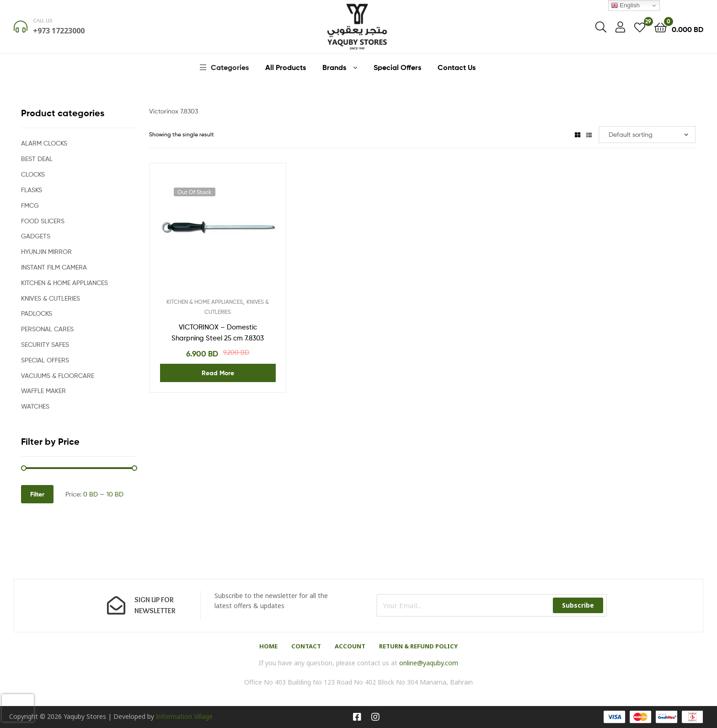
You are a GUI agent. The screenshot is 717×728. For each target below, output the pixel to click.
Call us (43, 20)
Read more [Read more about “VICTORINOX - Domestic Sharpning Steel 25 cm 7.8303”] (218, 373)
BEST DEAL (37, 159)
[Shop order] (647, 135)
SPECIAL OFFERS (45, 360)
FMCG (30, 205)
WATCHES (35, 406)
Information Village (184, 716)
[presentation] (18, 708)
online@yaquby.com (429, 663)
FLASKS (32, 190)
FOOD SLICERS (43, 221)
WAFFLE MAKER (43, 391)
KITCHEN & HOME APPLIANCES (205, 302)
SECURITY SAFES (45, 344)
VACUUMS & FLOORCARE (58, 375)
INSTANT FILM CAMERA (54, 267)
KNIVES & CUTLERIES (51, 298)
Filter (37, 494)
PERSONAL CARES (47, 329)
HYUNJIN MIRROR (46, 251)
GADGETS (36, 236)
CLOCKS (33, 174)
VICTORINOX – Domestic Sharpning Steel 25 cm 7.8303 (218, 333)
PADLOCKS (37, 313)
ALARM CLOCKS (44, 143)
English (625, 5)
